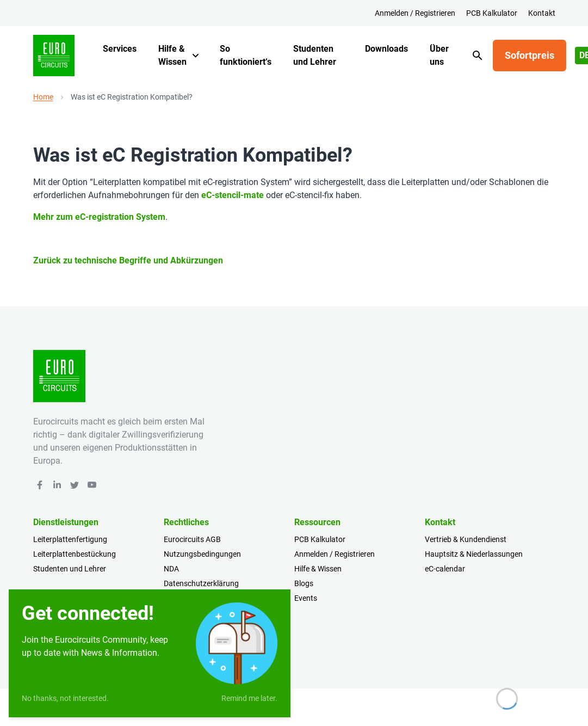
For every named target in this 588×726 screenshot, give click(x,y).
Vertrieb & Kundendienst (466, 539)
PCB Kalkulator (492, 13)
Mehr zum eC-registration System (99, 217)
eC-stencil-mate (233, 195)
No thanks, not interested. (65, 698)
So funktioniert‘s (246, 55)
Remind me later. (249, 698)
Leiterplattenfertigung (70, 539)
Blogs (304, 583)
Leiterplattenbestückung (75, 554)
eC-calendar (445, 569)
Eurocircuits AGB (192, 539)
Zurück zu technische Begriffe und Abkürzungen (128, 260)
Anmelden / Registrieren (415, 13)
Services (120, 49)
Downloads (386, 49)
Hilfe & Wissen (172, 55)
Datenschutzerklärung (201, 583)
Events (306, 598)
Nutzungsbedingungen (202, 554)
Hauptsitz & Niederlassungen (474, 554)
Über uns (439, 55)
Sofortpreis (530, 55)
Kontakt (542, 13)
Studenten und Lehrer (315, 55)
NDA (171, 569)
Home (43, 97)
